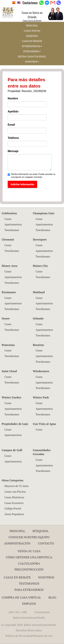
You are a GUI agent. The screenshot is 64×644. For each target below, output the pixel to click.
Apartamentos (13, 224)
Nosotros (46, 577)
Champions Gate (44, 213)
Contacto (46, 543)
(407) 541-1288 (18, 612)
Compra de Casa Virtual (21, 597)
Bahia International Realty (29, 618)
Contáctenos (42, 612)
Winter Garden (11, 397)
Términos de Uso (42, 636)
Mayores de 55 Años (16, 486)
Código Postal (13, 508)
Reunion (38, 345)
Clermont (8, 239)
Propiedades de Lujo (15, 424)
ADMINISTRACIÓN (17, 543)
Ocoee (6, 318)
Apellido (13, 111)
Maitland (39, 292)
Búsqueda (41, 531)
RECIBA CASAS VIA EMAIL (32, 56)
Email (11, 125)
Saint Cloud (9, 371)
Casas (8, 219)
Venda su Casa (29, 551)
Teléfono (13, 138)
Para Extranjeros (29, 590)
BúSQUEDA (32, 36)
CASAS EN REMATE (32, 41)
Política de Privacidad (18, 636)
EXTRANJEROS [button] (32, 51)
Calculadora (29, 563)
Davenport (40, 239)
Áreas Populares (14, 514)
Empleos (29, 603)
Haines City (40, 266)
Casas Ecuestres (14, 503)
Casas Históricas (14, 497)
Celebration (9, 213)
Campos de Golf (12, 450)
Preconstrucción (29, 569)
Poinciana (8, 345)
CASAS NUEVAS (32, 31)
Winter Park (41, 397)
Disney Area (10, 266)
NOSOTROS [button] (32, 62)
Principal (17, 531)
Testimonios (29, 583)
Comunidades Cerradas (42, 452)
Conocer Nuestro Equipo (29, 537)
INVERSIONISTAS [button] (32, 46)
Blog (52, 597)
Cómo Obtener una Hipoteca (29, 557)
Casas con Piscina (15, 492)
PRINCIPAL (32, 26)
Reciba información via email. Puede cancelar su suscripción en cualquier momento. (31, 176)
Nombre (13, 98)
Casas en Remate (17, 577)
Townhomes (12, 230)
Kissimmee (9, 292)
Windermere (41, 371)
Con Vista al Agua (44, 424)
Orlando (38, 318)
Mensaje (13, 151)
